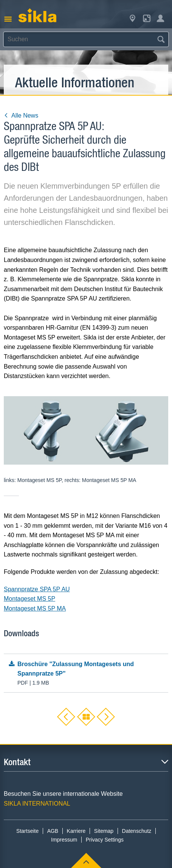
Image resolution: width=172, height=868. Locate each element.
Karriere (76, 831)
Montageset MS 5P (29, 599)
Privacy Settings (105, 840)
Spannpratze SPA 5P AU (37, 589)
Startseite (27, 831)
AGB (53, 831)
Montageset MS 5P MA (35, 608)
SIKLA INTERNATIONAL (37, 804)
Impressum (64, 840)
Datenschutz (137, 831)
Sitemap (104, 831)
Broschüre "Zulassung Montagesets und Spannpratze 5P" (86, 674)
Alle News (21, 115)
